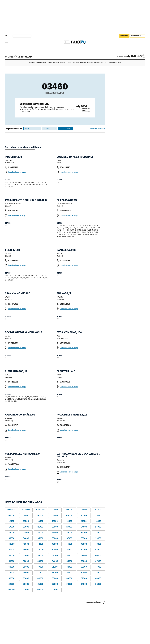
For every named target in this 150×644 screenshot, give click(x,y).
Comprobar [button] (65, 129)
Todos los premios (97, 129)
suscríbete (124, 36)
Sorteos (32, 63)
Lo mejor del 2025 (115, 63)
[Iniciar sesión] (138, 36)
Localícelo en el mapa (17, 172)
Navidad (83, 63)
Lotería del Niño (73, 63)
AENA (136, 56)
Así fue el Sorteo (59, 63)
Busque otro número (93, 602)
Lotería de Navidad (19, 57)
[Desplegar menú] (7, 42)
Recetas (90, 63)
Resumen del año (100, 63)
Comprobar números (44, 63)
